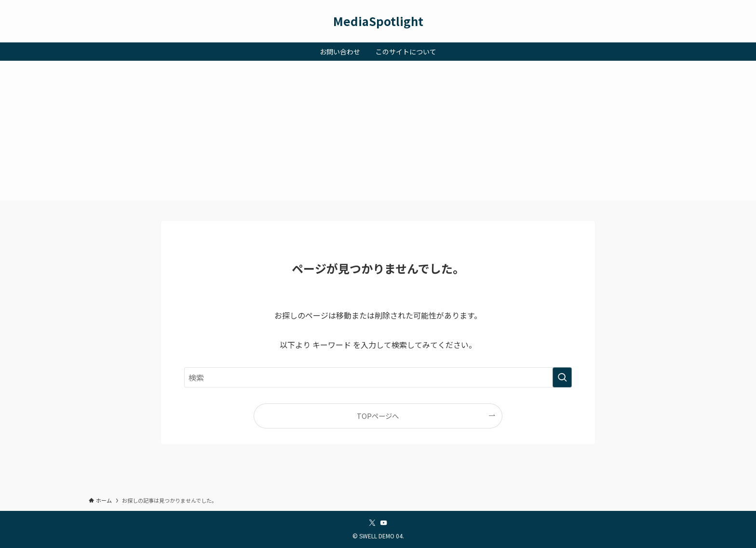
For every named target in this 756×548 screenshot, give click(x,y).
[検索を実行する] (562, 377)
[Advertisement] (378, 133)
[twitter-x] (372, 523)
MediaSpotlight (378, 21)
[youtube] (384, 523)
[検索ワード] (378, 377)
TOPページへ (378, 416)
